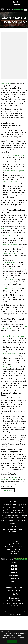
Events (14, 569)
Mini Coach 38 (8, 280)
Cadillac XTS (8, 236)
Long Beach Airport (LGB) (12, 367)
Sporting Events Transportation (14, 155)
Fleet (14, 563)
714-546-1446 (14, 5)
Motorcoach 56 (8, 288)
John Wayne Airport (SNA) (12, 354)
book (22, 479)
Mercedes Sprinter (9, 262)
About (14, 581)
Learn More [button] (21, 637)
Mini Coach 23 (8, 269)
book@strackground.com (9, 479)
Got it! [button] (4, 641)
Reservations (14, 578)
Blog (14, 584)
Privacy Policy (14, 591)
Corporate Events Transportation (14, 171)
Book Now (8, 490)
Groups (14, 566)
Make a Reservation (15, 601)
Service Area (14, 575)
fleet (2, 228)
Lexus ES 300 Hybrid (10, 245)
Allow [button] (12, 641)
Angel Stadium (6, 84)
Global (14, 572)
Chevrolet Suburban (10, 253)
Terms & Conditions (14, 587)
